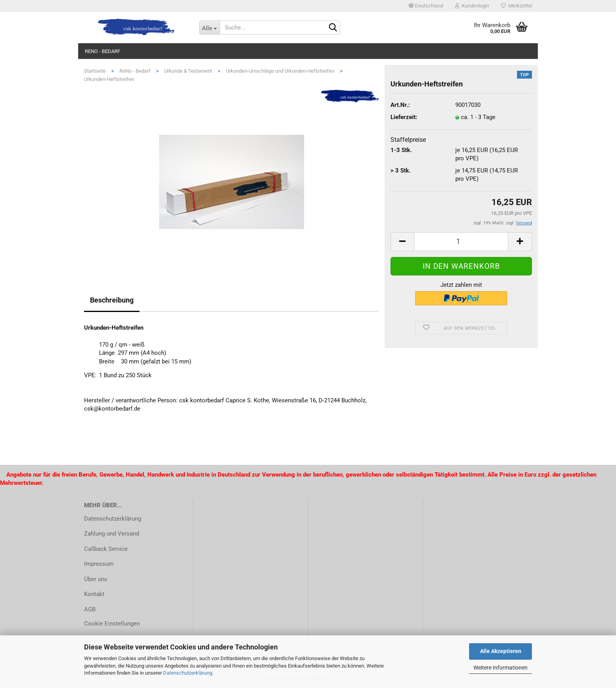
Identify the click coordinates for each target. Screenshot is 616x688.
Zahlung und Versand (112, 534)
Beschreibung (112, 300)
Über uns (96, 579)
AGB (90, 609)
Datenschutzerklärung (188, 673)
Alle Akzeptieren (501, 651)
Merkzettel (516, 6)
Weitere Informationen (500, 668)
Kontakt (94, 594)
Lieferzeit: (404, 117)
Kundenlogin (472, 6)
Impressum (99, 564)
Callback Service (106, 549)
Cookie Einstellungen (112, 624)
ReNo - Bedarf (103, 51)
